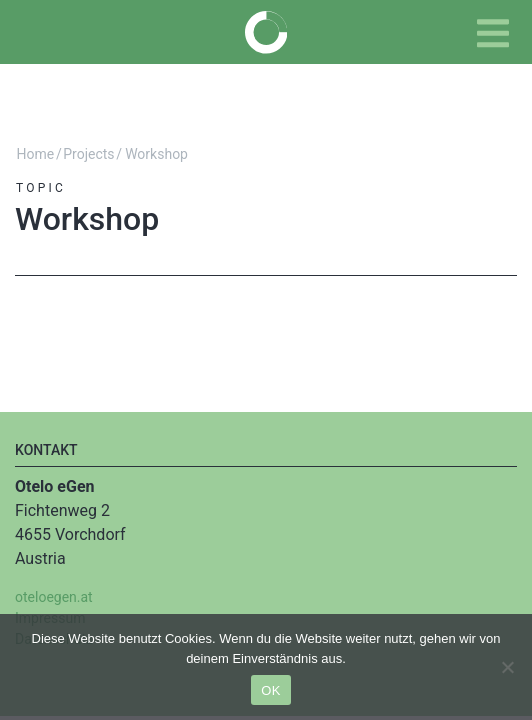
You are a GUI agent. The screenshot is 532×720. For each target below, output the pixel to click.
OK (270, 690)
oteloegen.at (54, 597)
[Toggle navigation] (493, 33)
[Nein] (507, 667)
